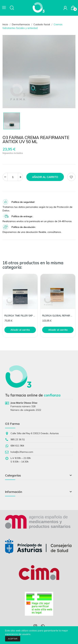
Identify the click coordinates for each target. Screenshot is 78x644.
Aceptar (13, 639)
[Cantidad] (13, 177)
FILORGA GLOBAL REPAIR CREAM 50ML (58, 316)
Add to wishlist (71, 177)
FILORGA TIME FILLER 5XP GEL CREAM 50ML (20, 316)
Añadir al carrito (45, 177)
